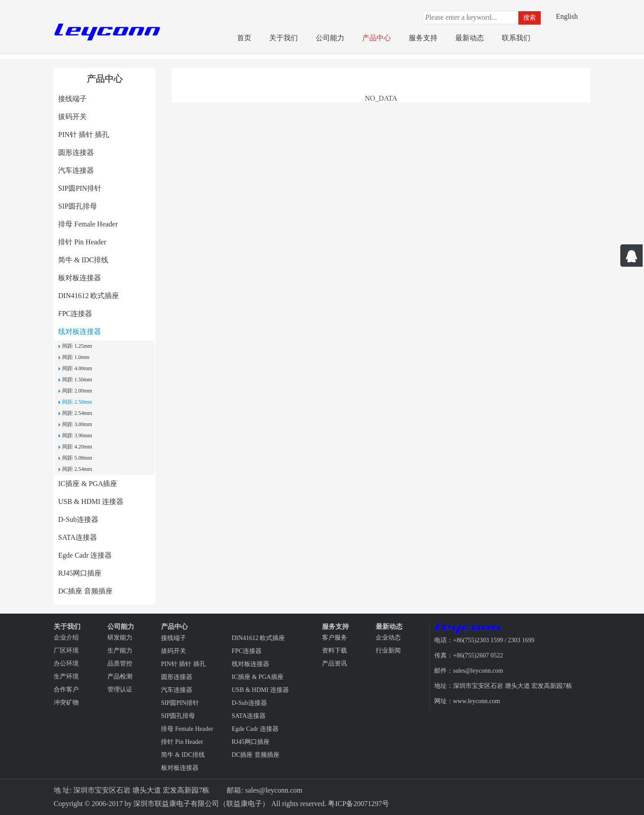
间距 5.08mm (77, 458)
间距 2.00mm (77, 391)
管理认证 (120, 689)
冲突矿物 (66, 702)
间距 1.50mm (77, 380)
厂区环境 (66, 651)
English (567, 16)
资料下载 (335, 651)
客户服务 (335, 638)
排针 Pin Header (82, 242)
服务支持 (423, 38)
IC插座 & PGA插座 (88, 484)
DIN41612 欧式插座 (89, 296)
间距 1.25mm (77, 346)
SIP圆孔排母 (78, 206)
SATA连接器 (78, 537)
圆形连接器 (76, 152)
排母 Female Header (88, 224)
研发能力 (120, 638)
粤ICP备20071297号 (358, 804)
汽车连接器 (76, 170)
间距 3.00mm (77, 424)
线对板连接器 (80, 331)
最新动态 (470, 38)
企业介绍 (66, 638)
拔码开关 (72, 117)
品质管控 (120, 664)
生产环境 (66, 676)
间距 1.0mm (76, 357)
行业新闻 (388, 651)
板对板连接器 (80, 278)
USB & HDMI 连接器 (91, 501)
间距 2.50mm (77, 402)
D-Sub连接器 (78, 519)
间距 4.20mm (77, 447)
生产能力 (120, 651)
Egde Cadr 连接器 (85, 555)
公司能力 (330, 38)
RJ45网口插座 (80, 573)
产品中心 (377, 38)
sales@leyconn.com (274, 790)
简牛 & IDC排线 (83, 260)
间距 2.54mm (77, 413)
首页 (244, 38)
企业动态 (388, 638)
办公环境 (66, 664)
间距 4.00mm (77, 368)
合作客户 (66, 689)
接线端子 (72, 99)
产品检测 (120, 676)
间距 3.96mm (77, 435)
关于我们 (284, 38)
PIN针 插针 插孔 (84, 134)
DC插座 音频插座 (85, 591)
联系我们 (516, 38)
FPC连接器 (75, 314)
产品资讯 (335, 664)
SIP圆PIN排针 (80, 188)
